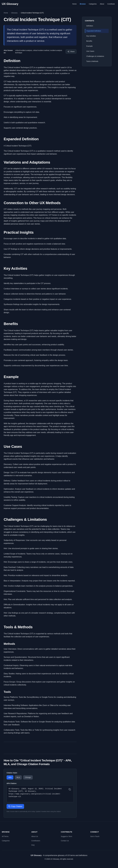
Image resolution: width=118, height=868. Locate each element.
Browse (83, 4)
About (102, 4)
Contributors (36, 841)
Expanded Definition (94, 31)
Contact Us (65, 841)
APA (10, 777)
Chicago (28, 777)
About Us (35, 836)
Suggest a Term (66, 836)
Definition (90, 26)
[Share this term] (71, 52)
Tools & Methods (92, 61)
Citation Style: (12, 773)
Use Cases (90, 51)
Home (74, 4)
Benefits (89, 41)
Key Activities (91, 36)
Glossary (14, 13)
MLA (18, 777)
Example (89, 46)
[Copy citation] (70, 789)
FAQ (33, 845)
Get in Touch (95, 836)
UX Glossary (10, 4)
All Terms (5, 836)
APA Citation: (12, 783)
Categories (93, 4)
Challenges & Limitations (95, 56)
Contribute (111, 4)
